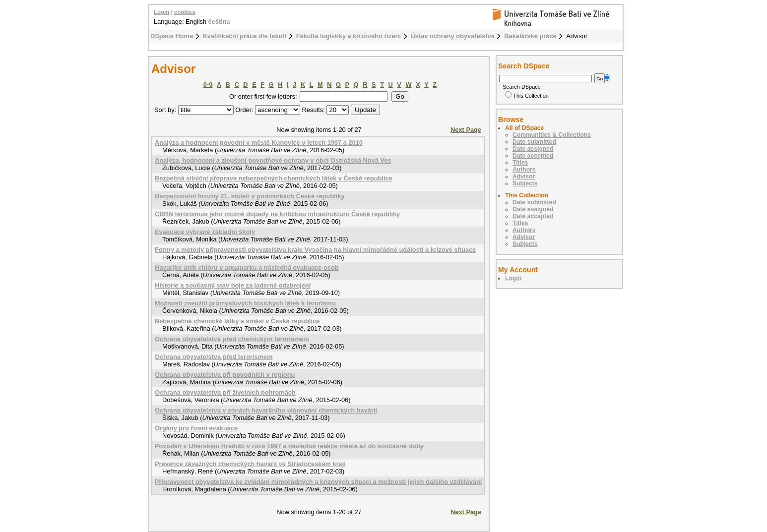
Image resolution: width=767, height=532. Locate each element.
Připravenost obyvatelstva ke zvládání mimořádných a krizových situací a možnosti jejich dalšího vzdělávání (318, 482)
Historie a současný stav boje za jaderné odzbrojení (233, 285)
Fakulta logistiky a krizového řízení (349, 36)
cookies (185, 12)
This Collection (527, 96)
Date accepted (533, 156)
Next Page (466, 130)
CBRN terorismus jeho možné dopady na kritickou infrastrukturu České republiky (277, 214)
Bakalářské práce (530, 36)
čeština (219, 22)
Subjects (525, 183)
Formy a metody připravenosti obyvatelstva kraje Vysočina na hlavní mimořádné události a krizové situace (315, 250)
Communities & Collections (552, 135)
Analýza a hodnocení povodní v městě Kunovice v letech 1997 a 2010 (259, 143)
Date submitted (534, 142)
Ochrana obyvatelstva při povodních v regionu (225, 375)
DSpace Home (172, 36)
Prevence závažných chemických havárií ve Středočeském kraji (250, 464)
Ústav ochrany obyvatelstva (453, 36)
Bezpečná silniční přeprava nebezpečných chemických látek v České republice (274, 178)
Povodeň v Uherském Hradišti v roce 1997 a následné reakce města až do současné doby (289, 446)
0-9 (208, 85)
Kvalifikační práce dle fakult (245, 36)
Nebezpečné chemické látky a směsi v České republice (237, 321)
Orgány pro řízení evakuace (196, 428)
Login (161, 12)
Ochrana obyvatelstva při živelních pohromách (225, 392)
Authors (524, 170)
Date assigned (533, 149)
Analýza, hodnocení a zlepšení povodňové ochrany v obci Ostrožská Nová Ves (273, 160)
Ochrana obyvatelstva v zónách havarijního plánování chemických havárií (266, 410)
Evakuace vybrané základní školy (205, 232)
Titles (520, 163)
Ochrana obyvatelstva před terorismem (214, 357)
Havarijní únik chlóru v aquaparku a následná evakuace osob (247, 267)
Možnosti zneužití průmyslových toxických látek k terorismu (245, 303)
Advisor (524, 177)
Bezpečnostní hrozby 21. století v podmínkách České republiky (250, 196)
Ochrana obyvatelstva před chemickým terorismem (232, 339)
